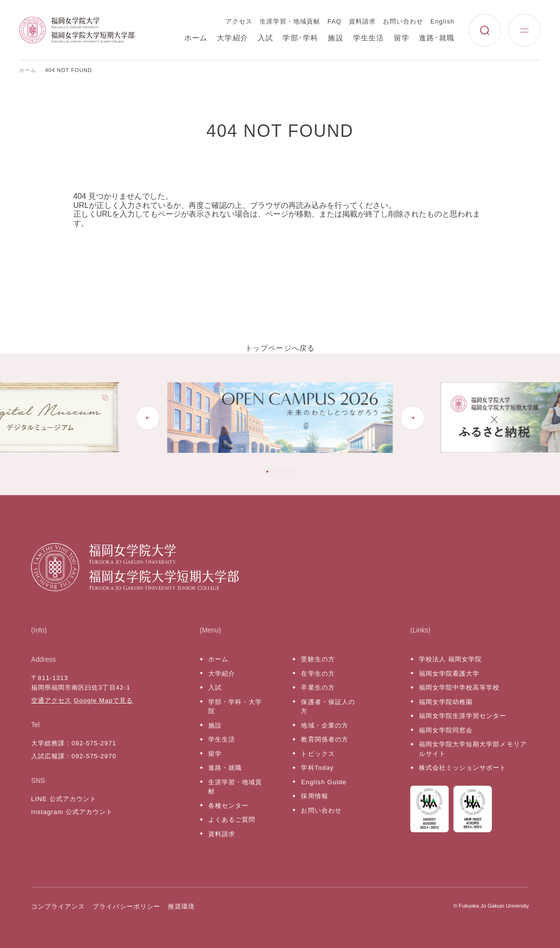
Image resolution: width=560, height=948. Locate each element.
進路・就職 (225, 768)
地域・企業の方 (324, 725)
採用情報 (314, 796)
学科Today (317, 768)
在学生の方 (318, 674)
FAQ (335, 21)
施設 (335, 38)
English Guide (323, 782)
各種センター (228, 806)
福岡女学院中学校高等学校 (459, 687)
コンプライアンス (58, 906)
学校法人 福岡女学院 (450, 659)
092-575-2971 (94, 743)
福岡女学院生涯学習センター (463, 716)
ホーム (196, 38)
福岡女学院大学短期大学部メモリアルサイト (473, 749)
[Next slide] (413, 418)
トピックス (318, 754)
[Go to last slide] (147, 418)
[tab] (267, 472)
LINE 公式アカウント (64, 799)
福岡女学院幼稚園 (446, 702)
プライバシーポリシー (126, 906)
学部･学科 (300, 38)
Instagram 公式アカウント (72, 812)
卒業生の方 (318, 687)
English (442, 21)
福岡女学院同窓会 (446, 730)
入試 (265, 38)
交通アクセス (51, 700)
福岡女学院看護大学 (449, 674)
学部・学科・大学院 (235, 707)
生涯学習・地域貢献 (290, 21)
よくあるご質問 (232, 820)
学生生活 (369, 38)
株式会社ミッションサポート (463, 768)
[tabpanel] (280, 418)
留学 (402, 38)
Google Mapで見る (103, 700)
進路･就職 (437, 38)
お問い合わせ (403, 21)
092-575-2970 (94, 756)
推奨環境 (181, 906)
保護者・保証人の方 (328, 707)
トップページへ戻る (280, 348)
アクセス (239, 21)
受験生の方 (318, 659)
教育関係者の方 (324, 739)
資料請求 (362, 21)
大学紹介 (232, 38)
